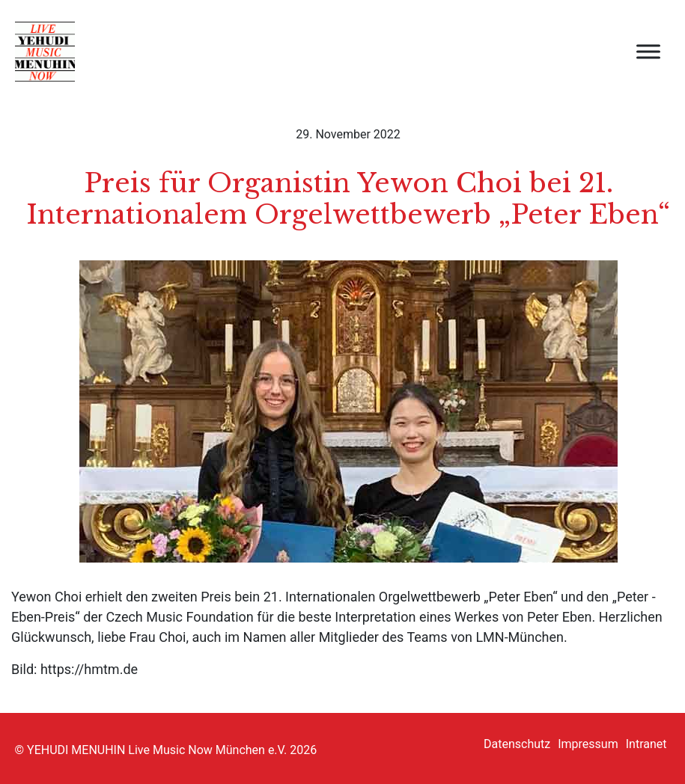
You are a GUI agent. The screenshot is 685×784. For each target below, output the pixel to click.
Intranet (646, 744)
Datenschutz (517, 744)
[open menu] (648, 52)
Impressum (588, 744)
